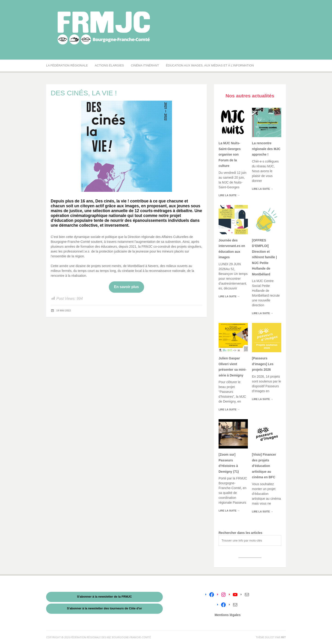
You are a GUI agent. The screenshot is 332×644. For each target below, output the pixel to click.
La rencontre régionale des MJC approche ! (266, 149)
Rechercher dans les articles (240, 533)
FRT (283, 637)
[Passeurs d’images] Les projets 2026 (263, 364)
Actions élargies (109, 65)
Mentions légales (228, 615)
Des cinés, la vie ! (112, 201)
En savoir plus (127, 287)
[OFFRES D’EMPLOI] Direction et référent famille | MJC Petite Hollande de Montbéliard (264, 257)
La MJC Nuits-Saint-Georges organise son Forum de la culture (230, 154)
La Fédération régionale (67, 65)
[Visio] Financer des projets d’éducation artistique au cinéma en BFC (264, 466)
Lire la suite (229, 195)
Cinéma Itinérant (145, 65)
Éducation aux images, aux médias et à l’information (210, 65)
